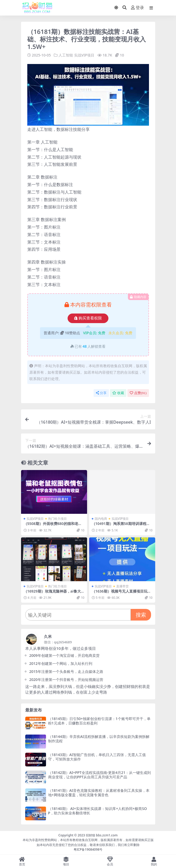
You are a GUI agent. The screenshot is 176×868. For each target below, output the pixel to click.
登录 (138, 8)
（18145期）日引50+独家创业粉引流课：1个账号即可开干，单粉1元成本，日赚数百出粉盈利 (99, 721)
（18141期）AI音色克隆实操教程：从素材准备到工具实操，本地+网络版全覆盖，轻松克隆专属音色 (99, 793)
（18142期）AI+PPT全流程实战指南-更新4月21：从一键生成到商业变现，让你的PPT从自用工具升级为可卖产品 (100, 775)
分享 (101, 393)
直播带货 (122, 586)
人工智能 (66, 55)
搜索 (141, 615)
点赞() (138, 393)
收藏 (118, 393)
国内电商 (101, 519)
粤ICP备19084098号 (88, 849)
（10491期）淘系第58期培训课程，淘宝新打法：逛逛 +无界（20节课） (121, 526)
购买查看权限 (88, 318)
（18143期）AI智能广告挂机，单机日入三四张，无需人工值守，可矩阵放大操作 (97, 757)
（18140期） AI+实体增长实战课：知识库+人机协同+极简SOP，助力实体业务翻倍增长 (98, 811)
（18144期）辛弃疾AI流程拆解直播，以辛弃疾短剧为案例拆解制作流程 (99, 739)
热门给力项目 (57, 519)
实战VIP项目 (84, 55)
